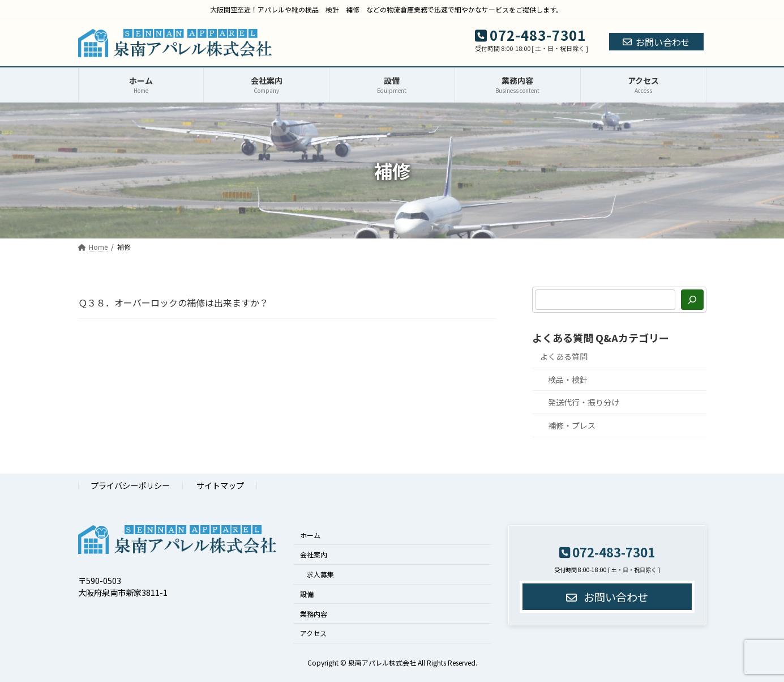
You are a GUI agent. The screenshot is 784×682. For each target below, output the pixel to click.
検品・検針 (568, 380)
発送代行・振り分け (584, 402)
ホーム (310, 534)
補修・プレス (572, 425)
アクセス (313, 633)
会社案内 (314, 554)
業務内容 (314, 613)
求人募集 (320, 574)
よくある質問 (564, 356)
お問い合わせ (656, 42)
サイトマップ (220, 485)
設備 (307, 593)
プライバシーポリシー (130, 485)
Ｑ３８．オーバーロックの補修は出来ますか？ (173, 302)
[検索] (692, 300)
